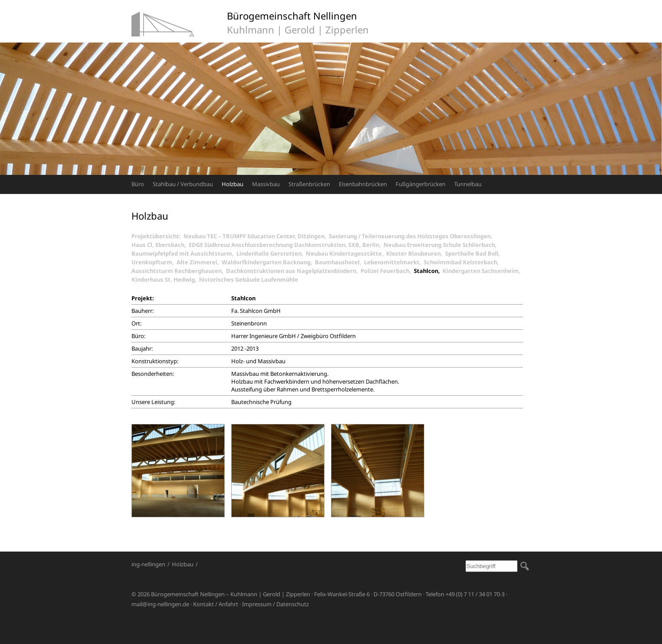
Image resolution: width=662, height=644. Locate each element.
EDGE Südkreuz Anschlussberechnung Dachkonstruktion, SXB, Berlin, (286, 245)
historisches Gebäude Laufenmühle (249, 279)
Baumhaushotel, (339, 262)
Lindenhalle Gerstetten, (271, 253)
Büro (138, 184)
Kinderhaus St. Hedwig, (165, 279)
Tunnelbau (468, 184)
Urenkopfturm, (154, 262)
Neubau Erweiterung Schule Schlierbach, (441, 245)
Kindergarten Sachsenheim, (483, 271)
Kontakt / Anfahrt (216, 604)
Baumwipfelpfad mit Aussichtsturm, (184, 253)
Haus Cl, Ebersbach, (160, 245)
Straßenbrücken (309, 184)
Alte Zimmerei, (199, 262)
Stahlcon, (428, 271)
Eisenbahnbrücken (363, 184)
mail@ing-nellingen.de (160, 604)
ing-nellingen (148, 564)
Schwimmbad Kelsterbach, (463, 262)
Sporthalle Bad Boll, (474, 253)
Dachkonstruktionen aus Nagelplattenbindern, (293, 271)
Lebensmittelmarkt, (394, 262)
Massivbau (266, 184)
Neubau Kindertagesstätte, (346, 253)
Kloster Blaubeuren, (416, 253)
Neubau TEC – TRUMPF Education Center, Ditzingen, (256, 236)
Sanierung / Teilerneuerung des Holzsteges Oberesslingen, (412, 236)
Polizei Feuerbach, (387, 271)
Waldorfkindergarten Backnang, (268, 262)
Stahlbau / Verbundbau (183, 184)
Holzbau (233, 184)
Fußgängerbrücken (421, 184)
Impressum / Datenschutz (275, 604)
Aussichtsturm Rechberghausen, (179, 271)
